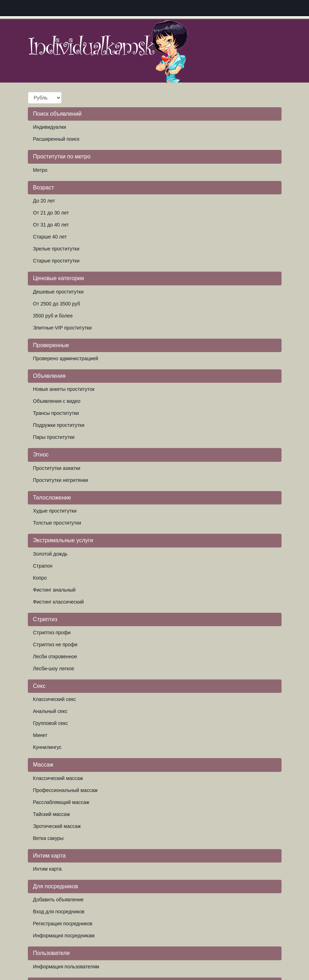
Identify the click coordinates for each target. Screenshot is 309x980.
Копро (40, 578)
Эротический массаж (57, 826)
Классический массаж (58, 778)
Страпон (43, 566)
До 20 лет (44, 201)
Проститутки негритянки (61, 480)
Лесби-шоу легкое (54, 669)
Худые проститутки (55, 511)
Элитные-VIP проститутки (63, 328)
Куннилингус (47, 747)
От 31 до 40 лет (51, 225)
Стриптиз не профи (55, 645)
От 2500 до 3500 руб (57, 304)
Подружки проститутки (59, 425)
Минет (40, 735)
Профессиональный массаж (66, 790)
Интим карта (47, 869)
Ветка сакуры (48, 838)
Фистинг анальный (54, 590)
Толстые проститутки (57, 523)
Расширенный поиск (56, 139)
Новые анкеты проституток (64, 389)
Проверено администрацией (66, 358)
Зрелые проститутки (56, 249)
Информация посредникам (64, 936)
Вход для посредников (59, 912)
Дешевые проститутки (58, 292)
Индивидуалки (50, 127)
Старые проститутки (56, 261)
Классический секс (55, 699)
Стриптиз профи (52, 633)
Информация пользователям (66, 967)
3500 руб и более (53, 316)
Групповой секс (51, 723)
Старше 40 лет (50, 237)
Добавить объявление (58, 900)
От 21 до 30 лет (51, 213)
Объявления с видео (57, 401)
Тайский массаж (52, 814)
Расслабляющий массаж (61, 802)
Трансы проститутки (56, 413)
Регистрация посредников (63, 924)
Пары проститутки (54, 437)
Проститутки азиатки (57, 468)
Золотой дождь (50, 554)
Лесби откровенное (55, 657)
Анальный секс (50, 711)
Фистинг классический (58, 602)
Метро (40, 170)
